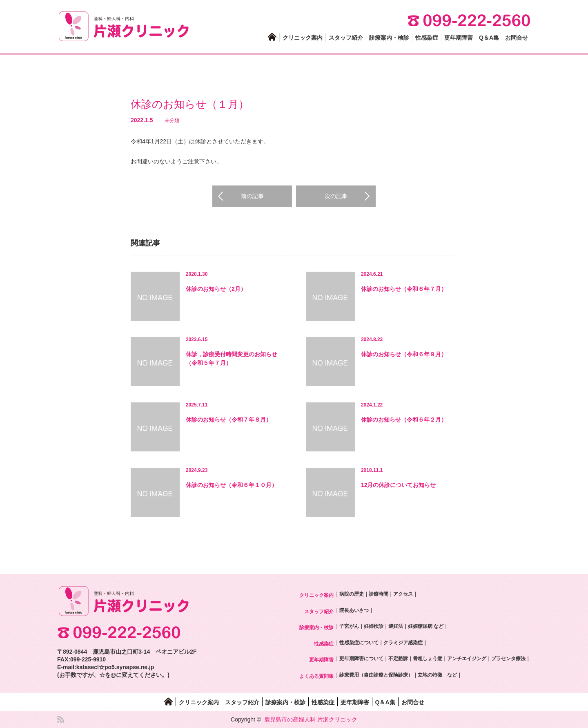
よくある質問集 (316, 676)
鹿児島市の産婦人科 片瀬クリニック (311, 719)
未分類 (172, 121)
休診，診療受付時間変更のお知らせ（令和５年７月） (232, 358)
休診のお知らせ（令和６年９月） (404, 354)
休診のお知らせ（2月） (216, 289)
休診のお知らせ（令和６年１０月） (232, 485)
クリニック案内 (303, 38)
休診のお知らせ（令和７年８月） (229, 420)
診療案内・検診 (389, 38)
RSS (61, 719)
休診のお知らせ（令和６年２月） (404, 420)
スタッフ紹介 (346, 38)
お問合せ (517, 38)
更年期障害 (459, 38)
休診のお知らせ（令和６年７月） (404, 289)
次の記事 (336, 196)
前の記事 (252, 196)
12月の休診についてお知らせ (399, 485)
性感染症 (427, 38)
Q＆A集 (489, 38)
